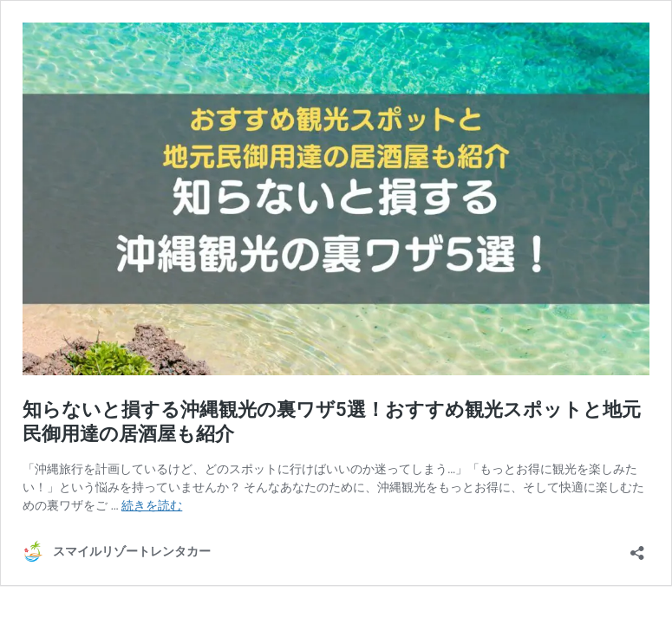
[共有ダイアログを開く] (637, 547)
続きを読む (152, 505)
